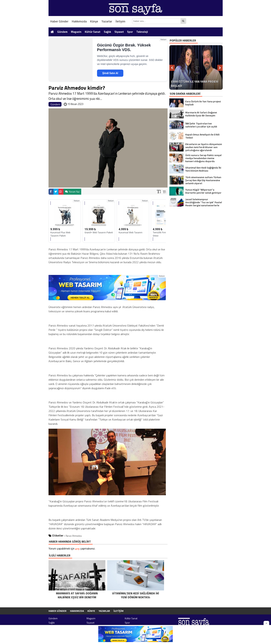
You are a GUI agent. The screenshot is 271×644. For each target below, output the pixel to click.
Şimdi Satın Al (110, 73)
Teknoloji (142, 32)
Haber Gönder (59, 21)
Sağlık (107, 32)
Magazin (76, 32)
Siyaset (119, 32)
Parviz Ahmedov (74, 536)
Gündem (62, 32)
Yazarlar (107, 21)
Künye (94, 21)
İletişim (120, 21)
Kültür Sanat (93, 32)
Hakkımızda (79, 21)
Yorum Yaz (72, 192)
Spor (130, 32)
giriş (77, 549)
